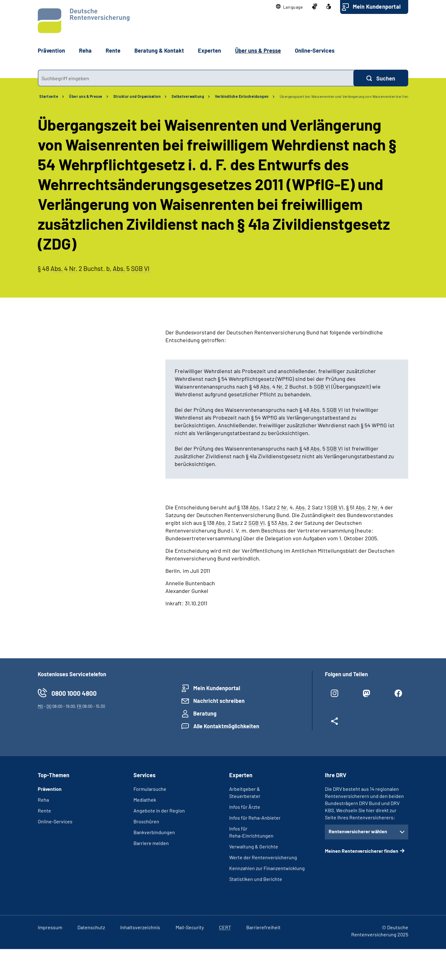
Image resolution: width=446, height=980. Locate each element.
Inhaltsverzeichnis (140, 927)
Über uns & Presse (86, 96)
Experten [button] (210, 50)
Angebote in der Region (159, 810)
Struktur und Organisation (137, 96)
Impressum (50, 927)
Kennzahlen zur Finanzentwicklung (267, 868)
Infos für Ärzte (245, 807)
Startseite (49, 96)
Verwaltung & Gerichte (254, 846)
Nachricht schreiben (219, 701)
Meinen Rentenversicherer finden (362, 851)
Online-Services (315, 50)
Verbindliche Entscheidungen (242, 96)
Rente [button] (113, 50)
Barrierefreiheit (263, 927)
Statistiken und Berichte (256, 879)
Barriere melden (151, 843)
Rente (44, 810)
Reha (43, 800)
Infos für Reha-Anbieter (255, 818)
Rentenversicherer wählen (358, 831)
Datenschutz (91, 927)
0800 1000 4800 (74, 693)
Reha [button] (85, 50)
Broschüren (146, 821)
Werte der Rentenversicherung (263, 857)
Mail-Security (190, 927)
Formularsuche (150, 789)
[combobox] (196, 78)
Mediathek (145, 800)
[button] (289, 7)
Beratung (205, 713)
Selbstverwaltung (188, 96)
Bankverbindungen (154, 832)
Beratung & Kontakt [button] (159, 50)
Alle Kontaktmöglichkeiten (226, 726)
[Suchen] (381, 78)
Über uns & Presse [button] (258, 50)
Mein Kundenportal (377, 7)
